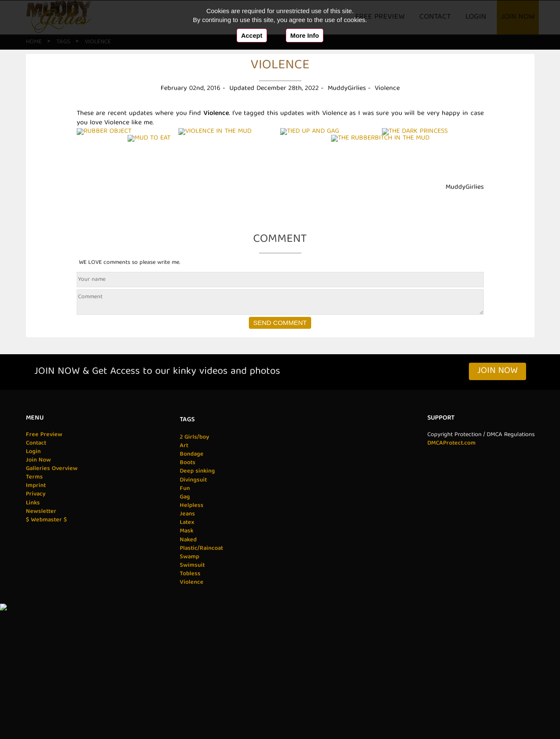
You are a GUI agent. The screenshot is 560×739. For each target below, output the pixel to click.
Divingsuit (193, 615)
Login (33, 587)
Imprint (36, 621)
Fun (184, 624)
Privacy (36, 629)
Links (33, 638)
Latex (186, 658)
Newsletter (42, 647)
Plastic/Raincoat (201, 683)
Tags (186, 555)
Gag (184, 632)
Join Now (497, 506)
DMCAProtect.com (451, 578)
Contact (36, 578)
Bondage (191, 589)
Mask (186, 666)
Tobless (189, 709)
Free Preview (44, 569)
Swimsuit (192, 700)
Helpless (191, 641)
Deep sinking (196, 606)
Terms (34, 612)
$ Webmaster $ (47, 655)
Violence (191, 717)
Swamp (189, 692)
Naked (187, 675)
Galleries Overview (52, 604)
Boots (187, 598)
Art (183, 581)
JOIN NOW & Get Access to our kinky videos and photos (157, 507)
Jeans (187, 649)
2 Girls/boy (194, 572)
